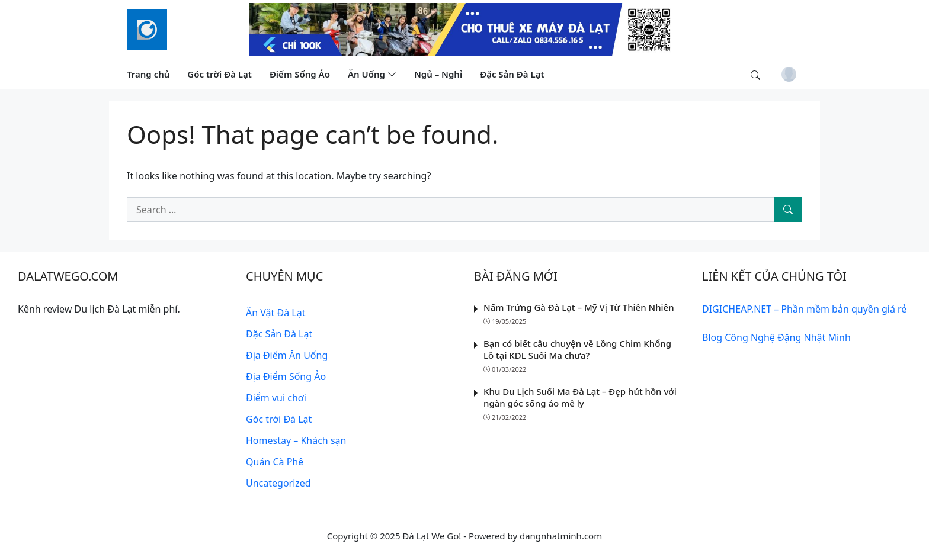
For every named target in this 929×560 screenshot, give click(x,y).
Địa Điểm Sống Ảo (286, 376)
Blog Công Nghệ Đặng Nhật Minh (776, 337)
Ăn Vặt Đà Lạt (276, 313)
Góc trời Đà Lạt (279, 419)
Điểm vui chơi (276, 398)
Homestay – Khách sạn (296, 440)
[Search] (788, 210)
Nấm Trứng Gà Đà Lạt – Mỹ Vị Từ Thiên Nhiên (579, 307)
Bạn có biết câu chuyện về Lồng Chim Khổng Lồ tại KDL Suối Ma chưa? (577, 349)
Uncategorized (278, 483)
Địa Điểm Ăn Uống (287, 355)
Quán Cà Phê (275, 462)
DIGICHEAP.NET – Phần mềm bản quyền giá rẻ (804, 309)
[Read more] (464, 28)
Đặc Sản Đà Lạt (279, 334)
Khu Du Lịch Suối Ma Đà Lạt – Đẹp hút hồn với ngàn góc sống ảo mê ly (580, 397)
